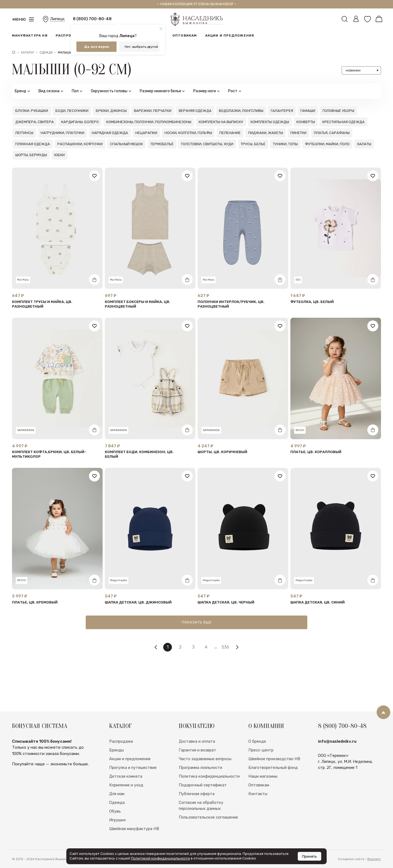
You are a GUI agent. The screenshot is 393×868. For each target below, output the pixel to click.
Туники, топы (285, 144)
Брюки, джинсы (111, 111)
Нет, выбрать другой (141, 47)
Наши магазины (263, 791)
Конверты (306, 122)
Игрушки (117, 835)
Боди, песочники (72, 111)
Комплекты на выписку (221, 122)
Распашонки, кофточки (80, 144)
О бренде (257, 756)
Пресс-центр (261, 765)
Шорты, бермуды (31, 155)
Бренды (117, 765)
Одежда (117, 817)
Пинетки (298, 133)
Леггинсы (24, 133)
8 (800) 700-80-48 (92, 19)
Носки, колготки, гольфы (188, 133)
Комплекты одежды (270, 122)
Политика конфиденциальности (209, 791)
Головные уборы (338, 111)
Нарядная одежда (110, 133)
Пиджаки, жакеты (266, 133)
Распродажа (69, 35)
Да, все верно (97, 47)
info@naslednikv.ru (337, 756)
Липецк (57, 19)
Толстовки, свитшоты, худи (207, 144)
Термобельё (162, 144)
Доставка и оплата (197, 756)
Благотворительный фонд (273, 782)
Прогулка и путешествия (133, 782)
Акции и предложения (230, 35)
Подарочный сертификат (203, 800)
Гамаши (308, 111)
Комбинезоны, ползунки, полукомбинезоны (149, 122)
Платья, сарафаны (332, 133)
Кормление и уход (126, 800)
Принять (309, 856)
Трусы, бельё (253, 144)
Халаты (364, 144)
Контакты (258, 808)
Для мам (117, 808)
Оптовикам (185, 35)
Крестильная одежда (343, 122)
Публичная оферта (197, 808)
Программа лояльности (200, 782)
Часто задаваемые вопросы (205, 774)
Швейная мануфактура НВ (134, 843)
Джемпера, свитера (35, 122)
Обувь (115, 826)
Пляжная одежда (33, 144)
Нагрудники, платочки (62, 133)
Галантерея (282, 111)
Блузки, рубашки (32, 111)
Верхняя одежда (195, 111)
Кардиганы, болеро (80, 122)
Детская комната (126, 791)
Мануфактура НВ (30, 35)
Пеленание (230, 133)
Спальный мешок (126, 144)
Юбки (59, 155)
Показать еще (197, 622)
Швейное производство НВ (274, 774)
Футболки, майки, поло (327, 144)
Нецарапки (146, 133)
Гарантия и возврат (197, 765)
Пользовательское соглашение (208, 832)
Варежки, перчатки (153, 111)
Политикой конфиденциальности (160, 858)
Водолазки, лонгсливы (241, 111)
